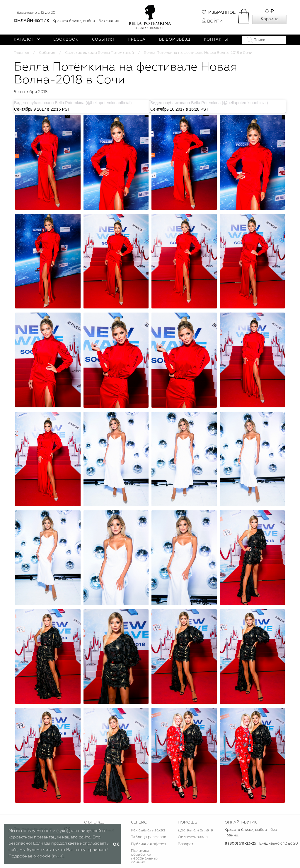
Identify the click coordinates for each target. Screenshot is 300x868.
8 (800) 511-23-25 (241, 844)
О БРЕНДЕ (94, 822)
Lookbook (66, 40)
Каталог (27, 40)
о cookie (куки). (49, 856)
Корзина (270, 19)
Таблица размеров (149, 837)
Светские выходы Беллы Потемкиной (99, 53)
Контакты (216, 40)
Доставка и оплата (196, 830)
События (103, 40)
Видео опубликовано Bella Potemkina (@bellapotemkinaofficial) (73, 103)
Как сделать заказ (148, 830)
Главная (21, 53)
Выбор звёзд (175, 40)
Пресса (137, 40)
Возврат (186, 844)
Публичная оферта (149, 844)
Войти (212, 21)
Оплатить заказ (193, 837)
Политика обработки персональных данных (145, 857)
